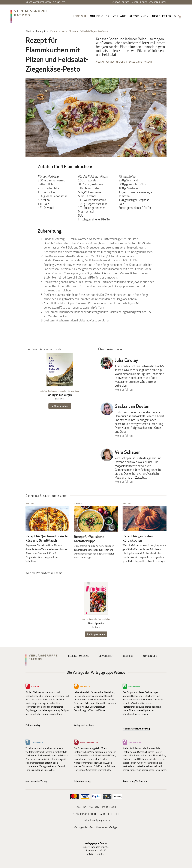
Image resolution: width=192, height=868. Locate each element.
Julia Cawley (46, 391)
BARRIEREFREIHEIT (109, 814)
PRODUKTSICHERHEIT (84, 814)
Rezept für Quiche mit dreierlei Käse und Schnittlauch (47, 538)
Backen (111, 62)
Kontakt (116, 2)
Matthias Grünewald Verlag (136, 729)
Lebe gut (80, 16)
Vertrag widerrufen (84, 827)
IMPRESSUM (109, 807)
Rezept (100, 62)
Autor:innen (139, 16)
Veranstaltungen (158, 2)
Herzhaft (122, 62)
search (175, 16)
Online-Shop (100, 16)
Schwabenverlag (82, 781)
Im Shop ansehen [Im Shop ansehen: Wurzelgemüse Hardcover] (96, 634)
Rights (144, 2)
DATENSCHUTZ (91, 807)
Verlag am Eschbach (84, 725)
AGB (79, 807)
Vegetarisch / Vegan (141, 62)
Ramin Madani (104, 619)
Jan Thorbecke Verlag (36, 781)
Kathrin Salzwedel (90, 619)
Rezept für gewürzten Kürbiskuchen (138, 538)
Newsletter (162, 16)
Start (28, 31)
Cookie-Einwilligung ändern (96, 820)
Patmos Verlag (33, 725)
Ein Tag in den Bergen (60, 395)
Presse (126, 2)
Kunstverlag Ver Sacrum (135, 781)
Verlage (119, 16)
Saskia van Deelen (59, 391)
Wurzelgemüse (96, 623)
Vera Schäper (73, 391)
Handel (135, 2)
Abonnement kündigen (107, 827)
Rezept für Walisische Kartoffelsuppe (89, 539)
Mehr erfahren (124, 390)
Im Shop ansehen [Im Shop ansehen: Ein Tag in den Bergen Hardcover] (60, 406)
